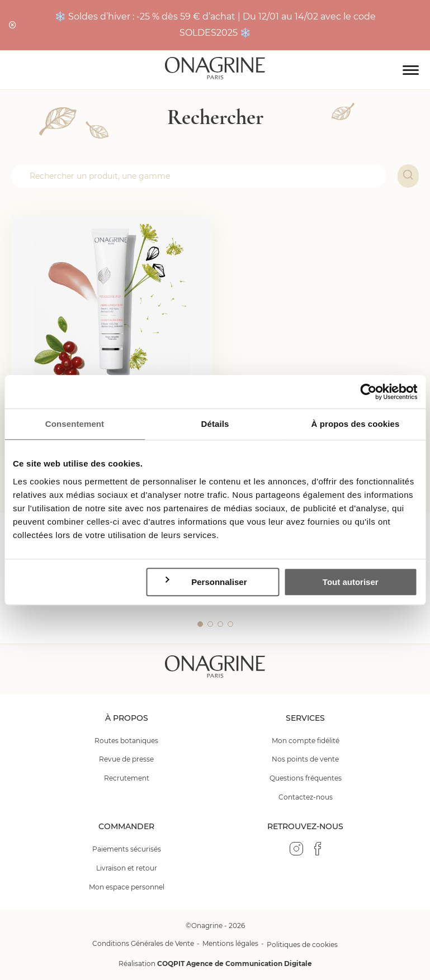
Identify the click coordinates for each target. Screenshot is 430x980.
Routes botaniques (126, 741)
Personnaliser (205, 581)
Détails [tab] (215, 424)
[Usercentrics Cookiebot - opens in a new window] (368, 392)
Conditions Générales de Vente (143, 943)
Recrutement (127, 778)
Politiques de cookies (302, 945)
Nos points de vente (305, 759)
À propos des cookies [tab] (356, 424)
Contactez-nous (306, 797)
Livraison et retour (127, 868)
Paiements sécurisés (127, 849)
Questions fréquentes (306, 778)
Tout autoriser (351, 582)
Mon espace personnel (127, 887)
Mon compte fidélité (306, 741)
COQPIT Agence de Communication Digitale (235, 964)
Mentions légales (230, 943)
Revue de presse (126, 759)
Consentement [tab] (75, 424)
